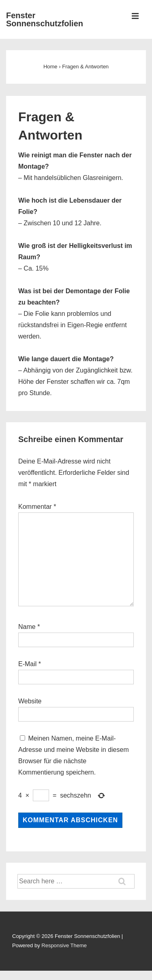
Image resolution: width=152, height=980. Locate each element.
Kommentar (37, 507)
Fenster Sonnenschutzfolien (45, 19)
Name (27, 627)
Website (30, 701)
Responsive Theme (64, 945)
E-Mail (27, 664)
